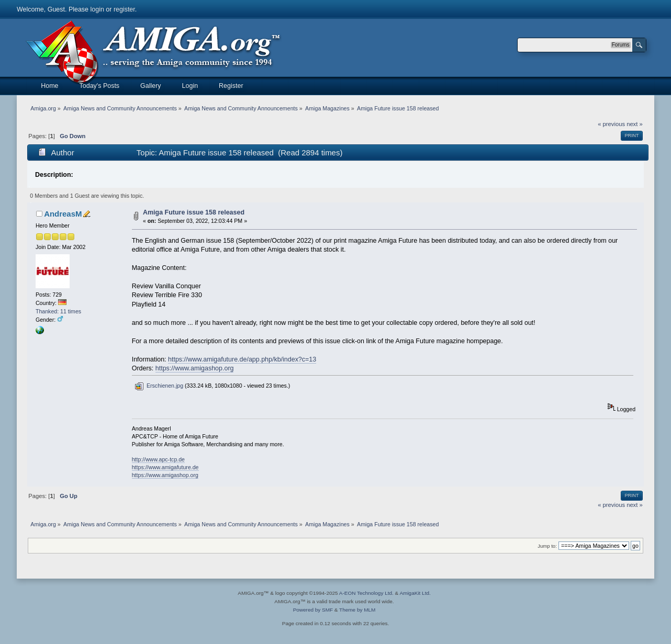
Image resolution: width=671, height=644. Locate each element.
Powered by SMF (313, 610)
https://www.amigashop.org (195, 368)
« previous (611, 124)
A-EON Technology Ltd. (366, 593)
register (124, 9)
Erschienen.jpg (159, 386)
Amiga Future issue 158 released (194, 212)
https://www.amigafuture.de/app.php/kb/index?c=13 (242, 359)
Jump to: (547, 546)
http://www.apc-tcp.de (158, 459)
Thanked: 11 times (58, 311)
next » (635, 124)
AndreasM (63, 214)
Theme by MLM (357, 610)
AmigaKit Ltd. (415, 593)
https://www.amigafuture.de (165, 467)
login (97, 9)
